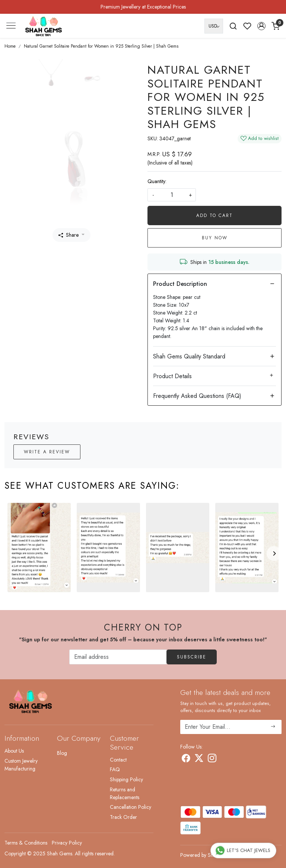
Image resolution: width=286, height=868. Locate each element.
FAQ (115, 769)
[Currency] (214, 26)
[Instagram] (212, 759)
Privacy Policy (67, 843)
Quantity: (157, 181)
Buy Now (215, 238)
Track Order (123, 817)
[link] (233, 26)
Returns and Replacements (125, 793)
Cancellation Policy (131, 807)
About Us (14, 751)
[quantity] (172, 195)
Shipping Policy (126, 779)
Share (69, 235)
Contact (118, 760)
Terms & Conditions (26, 843)
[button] (261, 26)
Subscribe (192, 657)
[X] (199, 759)
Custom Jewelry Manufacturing (21, 765)
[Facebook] (186, 759)
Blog (62, 753)
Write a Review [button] (47, 452)
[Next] (274, 553)
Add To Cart (214, 216)
